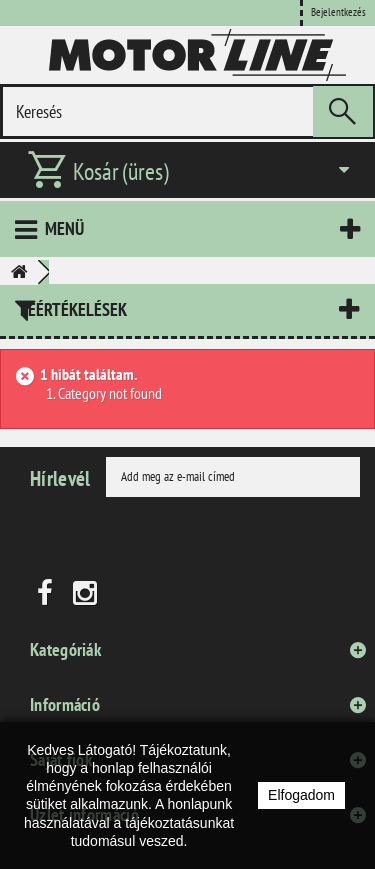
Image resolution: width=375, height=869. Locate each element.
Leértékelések (73, 309)
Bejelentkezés (338, 12)
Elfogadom (301, 795)
